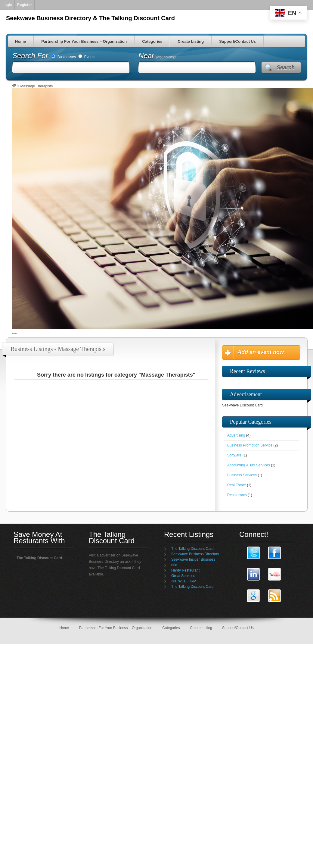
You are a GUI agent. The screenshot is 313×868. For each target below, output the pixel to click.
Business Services (242, 475)
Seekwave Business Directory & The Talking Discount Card (90, 18)
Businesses (64, 57)
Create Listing (191, 41)
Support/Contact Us (237, 41)
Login (7, 5)
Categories (152, 41)
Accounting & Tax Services (249, 465)
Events (87, 57)
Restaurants (237, 495)
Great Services (183, 576)
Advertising (236, 435)
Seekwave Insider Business (193, 559)
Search (286, 67)
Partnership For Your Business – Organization (84, 41)
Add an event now (261, 352)
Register (25, 5)
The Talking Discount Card (192, 549)
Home (20, 41)
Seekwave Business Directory (195, 554)
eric (174, 565)
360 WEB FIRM (184, 581)
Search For (31, 56)
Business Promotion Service (250, 445)
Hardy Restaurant (185, 570)
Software (234, 455)
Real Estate (237, 485)
